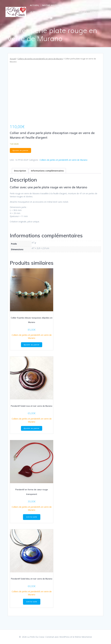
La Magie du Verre (41, 12)
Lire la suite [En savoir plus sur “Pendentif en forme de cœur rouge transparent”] (32, 517)
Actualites (65, 12)
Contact (96, 12)
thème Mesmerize (83, 637)
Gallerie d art (91, 5)
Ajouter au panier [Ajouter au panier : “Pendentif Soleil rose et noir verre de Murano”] (32, 428)
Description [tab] (20, 171)
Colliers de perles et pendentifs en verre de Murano (40, 59)
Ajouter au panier (20, 150)
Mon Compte (38, 19)
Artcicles (81, 12)
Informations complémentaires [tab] (47, 171)
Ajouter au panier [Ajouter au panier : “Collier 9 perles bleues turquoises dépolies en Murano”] (32, 345)
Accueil (34, 5)
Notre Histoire (52, 5)
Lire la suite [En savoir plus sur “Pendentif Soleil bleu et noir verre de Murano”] (32, 602)
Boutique (71, 5)
